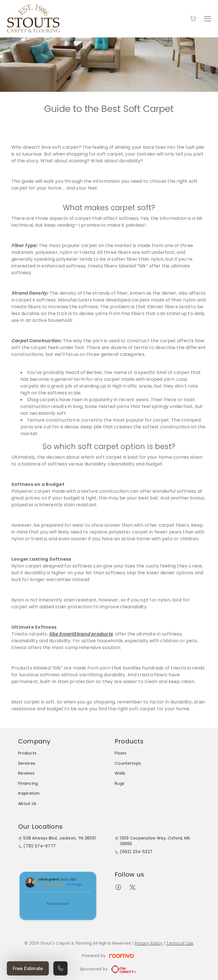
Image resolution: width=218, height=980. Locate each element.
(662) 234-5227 (136, 852)
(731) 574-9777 (39, 846)
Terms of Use (180, 943)
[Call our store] (60, 968)
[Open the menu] (207, 19)
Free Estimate (28, 968)
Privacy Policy (149, 943)
